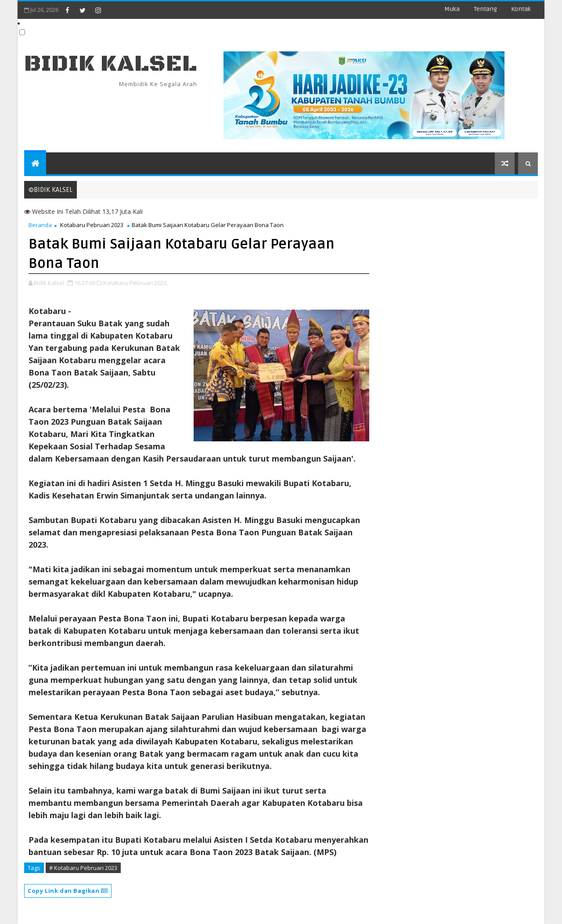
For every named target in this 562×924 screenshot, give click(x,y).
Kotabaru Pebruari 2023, (135, 283)
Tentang (485, 9)
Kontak (521, 9)
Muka (452, 9)
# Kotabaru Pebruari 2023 (83, 868)
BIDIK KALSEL (111, 64)
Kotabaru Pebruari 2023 (92, 225)
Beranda (40, 225)
